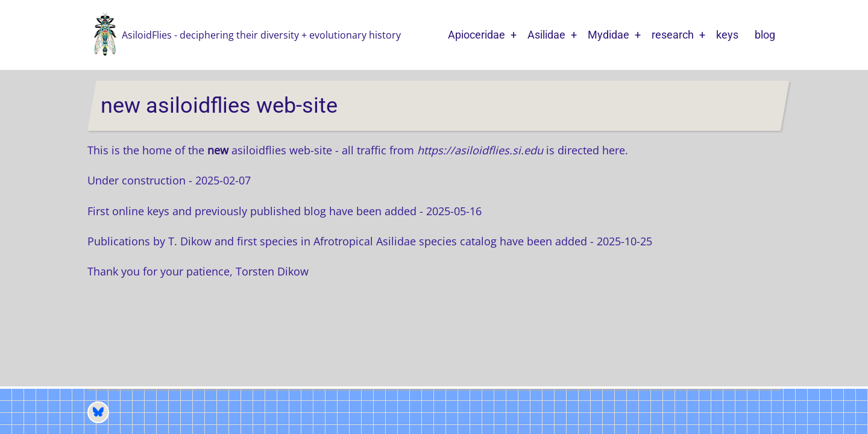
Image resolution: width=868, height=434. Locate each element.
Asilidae (546, 35)
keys (727, 35)
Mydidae (609, 35)
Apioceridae (476, 35)
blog (765, 35)
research (673, 35)
